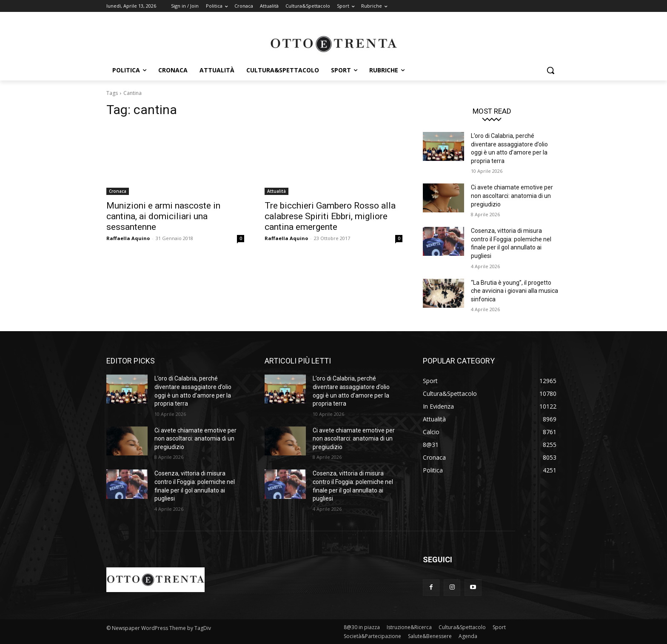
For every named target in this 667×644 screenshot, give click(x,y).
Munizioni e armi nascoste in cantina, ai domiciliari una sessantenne (163, 216)
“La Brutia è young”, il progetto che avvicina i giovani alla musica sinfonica (515, 291)
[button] (550, 70)
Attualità (276, 191)
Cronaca (118, 191)
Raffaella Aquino (128, 238)
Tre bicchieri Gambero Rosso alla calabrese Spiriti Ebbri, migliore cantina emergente (330, 216)
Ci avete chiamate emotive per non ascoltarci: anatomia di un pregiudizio (512, 196)
